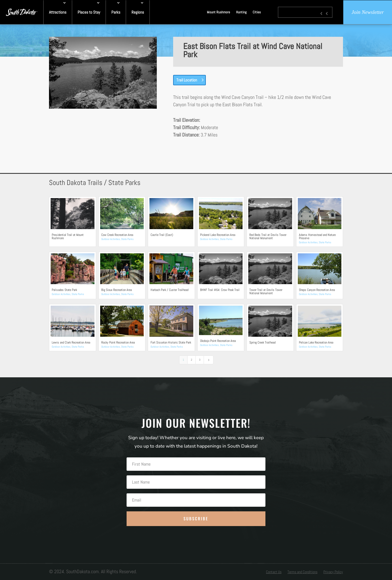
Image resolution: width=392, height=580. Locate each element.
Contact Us (274, 572)
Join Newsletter (368, 12)
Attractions (58, 12)
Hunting (241, 12)
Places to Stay (89, 12)
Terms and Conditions (302, 572)
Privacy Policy (333, 572)
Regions (138, 12)
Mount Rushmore (218, 12)
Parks (116, 12)
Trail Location (187, 80)
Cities (257, 12)
